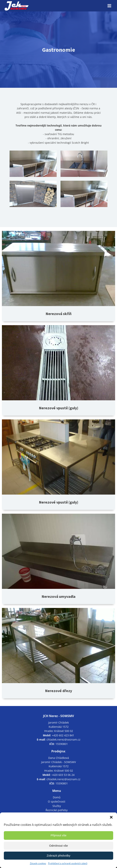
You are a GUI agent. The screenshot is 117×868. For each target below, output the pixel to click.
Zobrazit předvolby (58, 856)
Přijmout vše (58, 835)
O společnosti (57, 802)
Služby (57, 806)
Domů (57, 797)
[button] (111, 817)
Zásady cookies (38, 863)
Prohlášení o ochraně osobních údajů (68, 863)
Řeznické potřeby (57, 810)
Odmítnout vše (59, 846)
